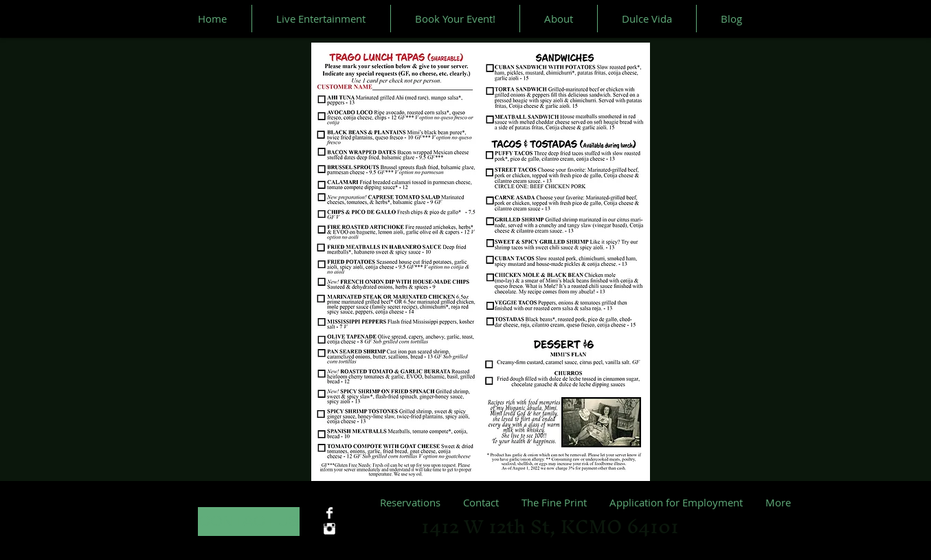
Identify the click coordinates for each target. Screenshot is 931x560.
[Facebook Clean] (329, 513)
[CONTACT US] (249, 522)
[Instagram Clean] (329, 529)
